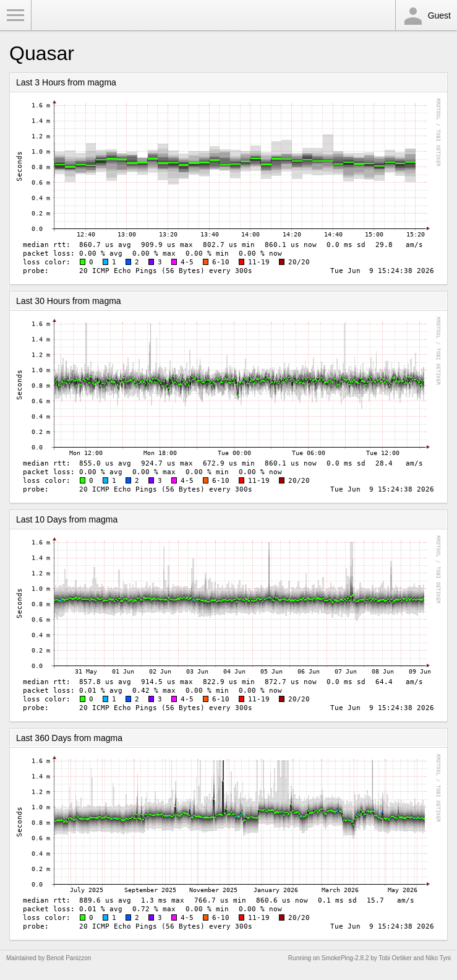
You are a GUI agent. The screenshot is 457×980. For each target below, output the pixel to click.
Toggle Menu (15, 15)
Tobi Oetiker (395, 958)
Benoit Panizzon (69, 958)
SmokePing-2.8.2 (345, 958)
